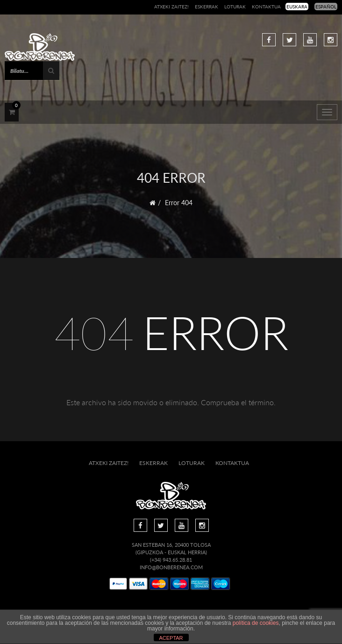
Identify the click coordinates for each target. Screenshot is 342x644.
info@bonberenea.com (171, 567)
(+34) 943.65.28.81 (171, 560)
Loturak (235, 7)
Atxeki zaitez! (171, 7)
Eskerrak (207, 7)
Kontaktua (266, 7)
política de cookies (256, 623)
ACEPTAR (171, 638)
